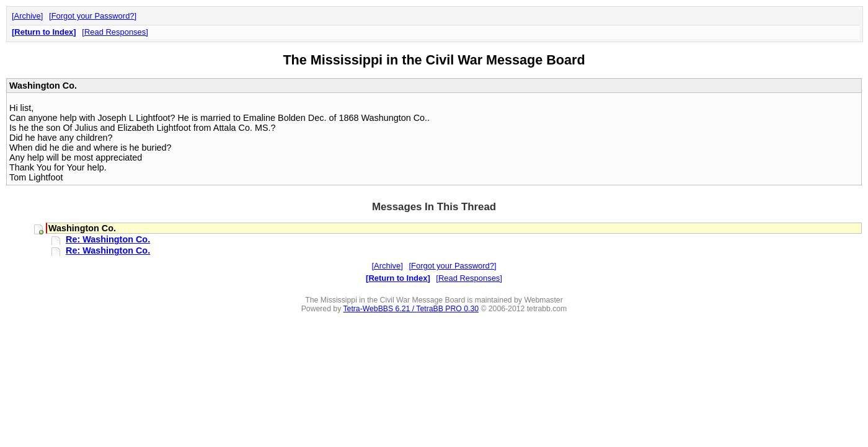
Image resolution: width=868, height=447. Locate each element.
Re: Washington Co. (108, 239)
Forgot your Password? (93, 16)
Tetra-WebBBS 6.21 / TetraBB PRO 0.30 (411, 309)
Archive (28, 16)
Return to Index (44, 32)
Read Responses (115, 32)
